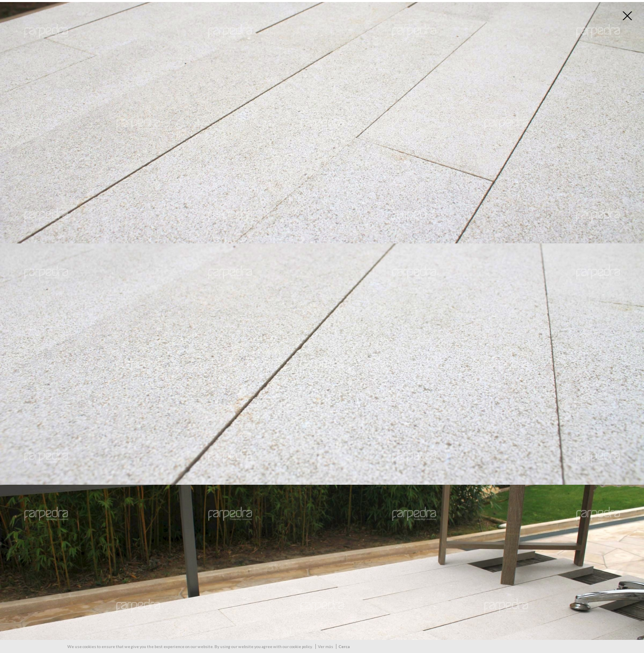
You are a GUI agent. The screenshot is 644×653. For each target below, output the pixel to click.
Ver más (325, 646)
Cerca (344, 646)
